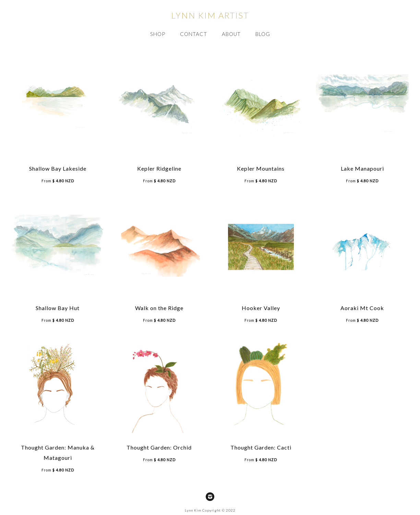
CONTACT (194, 34)
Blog (263, 34)
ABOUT (231, 34)
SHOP (158, 34)
